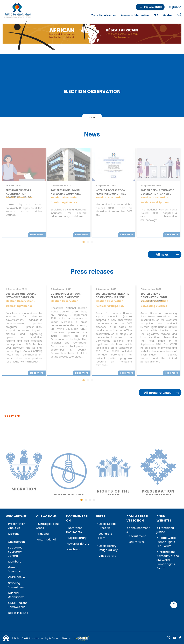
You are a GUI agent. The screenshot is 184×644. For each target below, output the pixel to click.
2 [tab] (86, 500)
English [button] (173, 7)
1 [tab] (82, 500)
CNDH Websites (164, 518)
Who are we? (16, 516)
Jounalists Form (105, 536)
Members (15, 562)
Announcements (138, 530)
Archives (74, 549)
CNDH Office (17, 577)
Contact (168, 15)
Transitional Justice (104, 15)
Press (101, 516)
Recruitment (137, 536)
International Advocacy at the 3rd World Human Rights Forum (168, 560)
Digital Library (77, 538)
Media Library (107, 546)
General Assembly (14, 569)
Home (92, 117)
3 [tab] (90, 500)
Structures (15, 548)
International (47, 540)
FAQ (156, 15)
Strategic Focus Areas (48, 526)
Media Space (107, 524)
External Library (79, 544)
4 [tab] (94, 500)
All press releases (158, 393)
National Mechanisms (16, 595)
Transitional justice (165, 530)
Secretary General (15, 554)
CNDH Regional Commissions (18, 605)
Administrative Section (137, 518)
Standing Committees (16, 585)
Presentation (17, 524)
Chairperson (16, 542)
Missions (14, 534)
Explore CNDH (153, 7)
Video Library (107, 556)
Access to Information (135, 15)
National (44, 534)
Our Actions (46, 516)
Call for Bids (137, 542)
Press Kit (104, 528)
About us (14, 528)
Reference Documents (74, 530)
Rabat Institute (18, 613)
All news (162, 254)
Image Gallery (108, 550)
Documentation (77, 518)
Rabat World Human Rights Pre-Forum (166, 542)
